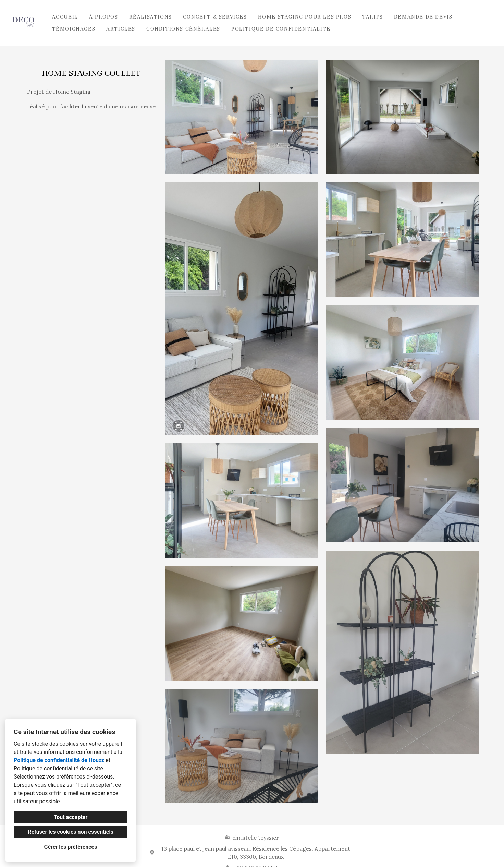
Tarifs (373, 17)
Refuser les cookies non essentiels (71, 832)
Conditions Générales (183, 29)
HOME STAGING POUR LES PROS (305, 17)
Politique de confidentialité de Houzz (59, 760)
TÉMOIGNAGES (74, 29)
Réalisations (151, 17)
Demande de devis (423, 17)
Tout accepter (71, 817)
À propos (104, 17)
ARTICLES (121, 29)
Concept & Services (215, 17)
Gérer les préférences (71, 847)
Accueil (65, 17)
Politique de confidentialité (281, 29)
